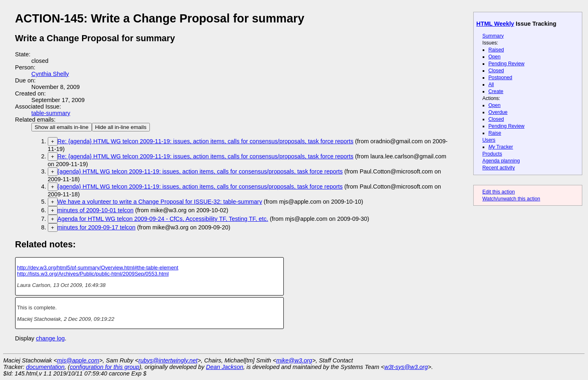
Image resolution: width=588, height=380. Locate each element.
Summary (493, 36)
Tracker (501, 147)
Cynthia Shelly (50, 74)
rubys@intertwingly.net (168, 360)
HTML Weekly (496, 24)
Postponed (500, 78)
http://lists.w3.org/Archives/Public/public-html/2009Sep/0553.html (93, 274)
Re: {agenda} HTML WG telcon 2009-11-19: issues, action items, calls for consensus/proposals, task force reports (206, 141)
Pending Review (506, 64)
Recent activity (499, 168)
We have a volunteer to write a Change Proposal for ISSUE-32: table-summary (160, 202)
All (491, 84)
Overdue (498, 112)
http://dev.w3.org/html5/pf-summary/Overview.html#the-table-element (98, 268)
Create (496, 91)
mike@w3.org (294, 360)
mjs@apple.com (78, 360)
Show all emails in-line (62, 127)
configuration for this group (105, 367)
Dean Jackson (225, 367)
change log (50, 338)
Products (492, 154)
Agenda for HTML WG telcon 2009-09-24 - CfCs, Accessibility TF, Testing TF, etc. (163, 219)
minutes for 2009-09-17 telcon (97, 227)
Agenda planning (501, 161)
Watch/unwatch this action (511, 199)
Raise (495, 133)
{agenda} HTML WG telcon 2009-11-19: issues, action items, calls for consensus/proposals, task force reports (200, 171)
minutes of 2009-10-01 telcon (96, 210)
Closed (496, 71)
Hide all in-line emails (121, 127)
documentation (45, 367)
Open (494, 57)
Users (489, 140)
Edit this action (499, 192)
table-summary (51, 113)
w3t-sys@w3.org (406, 367)
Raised (496, 50)
